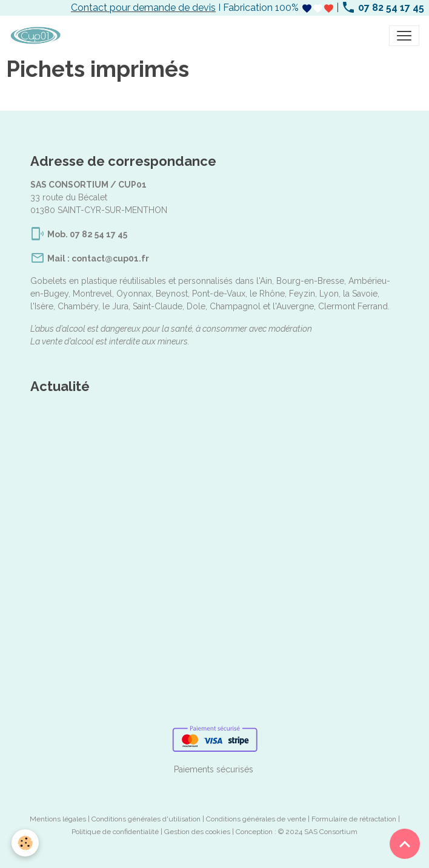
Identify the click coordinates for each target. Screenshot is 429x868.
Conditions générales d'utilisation (146, 819)
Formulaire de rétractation (354, 819)
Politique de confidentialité (115, 832)
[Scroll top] (405, 844)
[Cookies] (26, 843)
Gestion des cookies (197, 832)
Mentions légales (58, 819)
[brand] (38, 36)
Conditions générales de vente (256, 819)
